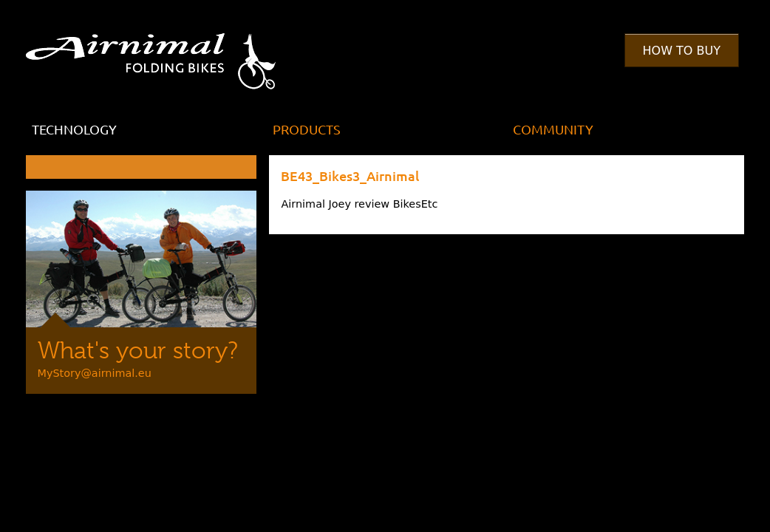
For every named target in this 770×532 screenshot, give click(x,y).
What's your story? (138, 351)
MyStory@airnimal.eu (95, 373)
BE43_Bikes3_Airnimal (350, 175)
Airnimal (168, 50)
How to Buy (682, 51)
